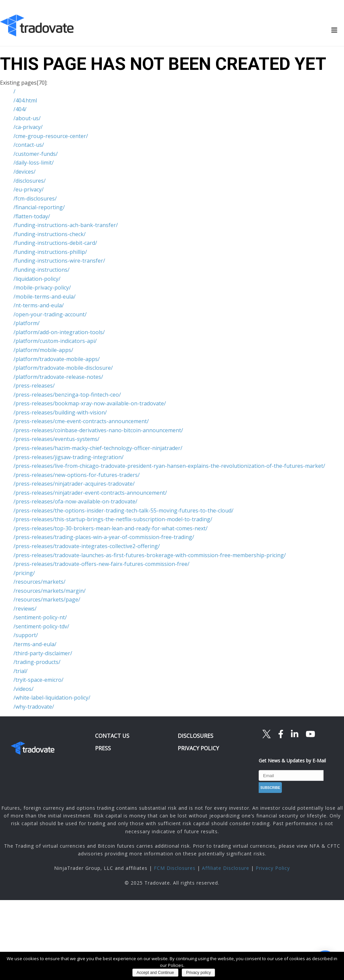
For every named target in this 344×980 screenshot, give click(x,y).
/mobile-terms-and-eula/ (45, 297)
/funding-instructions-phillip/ (50, 252)
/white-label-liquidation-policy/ (52, 698)
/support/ (26, 635)
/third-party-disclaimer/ (43, 653)
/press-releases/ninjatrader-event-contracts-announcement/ (90, 493)
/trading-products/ (37, 662)
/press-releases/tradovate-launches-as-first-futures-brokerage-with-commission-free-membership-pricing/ (150, 555)
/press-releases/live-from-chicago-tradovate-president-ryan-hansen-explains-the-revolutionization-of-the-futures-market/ (169, 466)
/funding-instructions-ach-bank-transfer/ (66, 225)
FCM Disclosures (175, 868)
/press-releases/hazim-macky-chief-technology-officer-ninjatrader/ (98, 448)
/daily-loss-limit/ (34, 163)
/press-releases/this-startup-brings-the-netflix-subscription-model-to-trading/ (113, 519)
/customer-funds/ (36, 154)
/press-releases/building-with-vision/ (60, 412)
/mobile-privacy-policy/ (42, 287)
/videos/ (24, 689)
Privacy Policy (273, 868)
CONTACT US (112, 736)
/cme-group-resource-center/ (51, 136)
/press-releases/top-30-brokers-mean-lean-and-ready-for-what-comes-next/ (111, 528)
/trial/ (20, 671)
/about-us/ (27, 118)
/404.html (25, 100)
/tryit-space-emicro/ (38, 680)
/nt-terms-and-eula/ (39, 305)
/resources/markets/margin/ (50, 591)
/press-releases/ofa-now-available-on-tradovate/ (75, 501)
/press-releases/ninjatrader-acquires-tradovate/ (74, 484)
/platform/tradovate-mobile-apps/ (57, 359)
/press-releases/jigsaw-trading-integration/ (69, 457)
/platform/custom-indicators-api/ (55, 341)
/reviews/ (25, 609)
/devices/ (25, 172)
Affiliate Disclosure (226, 868)
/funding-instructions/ (41, 270)
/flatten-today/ (32, 216)
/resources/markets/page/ (47, 599)
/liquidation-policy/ (37, 279)
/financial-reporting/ (39, 207)
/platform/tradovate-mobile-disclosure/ (63, 368)
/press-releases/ (34, 386)
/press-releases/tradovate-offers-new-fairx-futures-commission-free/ (101, 564)
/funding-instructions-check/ (50, 234)
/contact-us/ (29, 145)
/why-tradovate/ (34, 707)
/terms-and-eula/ (35, 644)
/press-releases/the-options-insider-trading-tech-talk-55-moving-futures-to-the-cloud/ (123, 510)
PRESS (103, 748)
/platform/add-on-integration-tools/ (59, 332)
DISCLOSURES (196, 736)
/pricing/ (24, 573)
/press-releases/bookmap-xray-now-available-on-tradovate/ (90, 403)
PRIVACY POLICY (198, 748)
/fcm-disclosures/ (35, 198)
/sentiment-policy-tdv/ (41, 626)
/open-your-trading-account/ (50, 314)
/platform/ (27, 323)
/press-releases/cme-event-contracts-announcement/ (81, 421)
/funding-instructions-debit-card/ (55, 243)
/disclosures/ (30, 181)
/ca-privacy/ (28, 127)
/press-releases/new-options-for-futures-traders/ (77, 475)
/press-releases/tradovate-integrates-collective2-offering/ (87, 546)
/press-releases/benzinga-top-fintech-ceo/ (67, 395)
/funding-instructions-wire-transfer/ (59, 261)
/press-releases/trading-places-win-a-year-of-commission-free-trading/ (104, 537)
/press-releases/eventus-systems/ (56, 439)
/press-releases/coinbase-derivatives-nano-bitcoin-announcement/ (98, 430)
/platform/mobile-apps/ (43, 350)
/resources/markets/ (39, 582)
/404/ (20, 109)
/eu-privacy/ (29, 189)
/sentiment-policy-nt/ (40, 617)
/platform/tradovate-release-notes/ (58, 377)
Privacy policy (198, 973)
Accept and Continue (155, 973)
